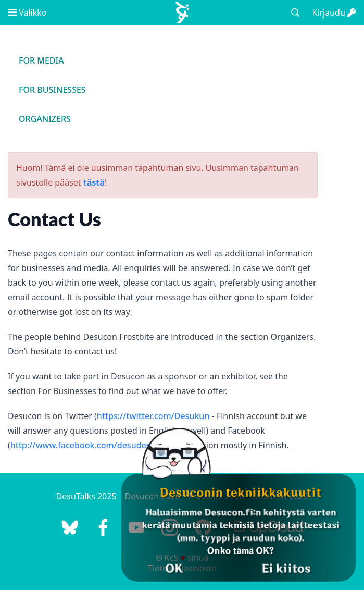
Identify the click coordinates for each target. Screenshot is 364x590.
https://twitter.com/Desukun (153, 416)
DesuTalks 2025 (86, 496)
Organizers (45, 119)
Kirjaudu (334, 13)
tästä (94, 182)
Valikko (27, 13)
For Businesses (52, 90)
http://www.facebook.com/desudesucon (90, 445)
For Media (41, 60)
